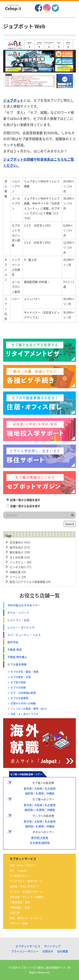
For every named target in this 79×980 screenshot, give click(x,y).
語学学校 (13, 642)
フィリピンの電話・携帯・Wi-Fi (29, 709)
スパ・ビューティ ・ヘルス (24, 635)
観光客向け (20, 552)
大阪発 (38, 788)
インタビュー (21, 562)
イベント (18, 577)
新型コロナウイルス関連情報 (30, 582)
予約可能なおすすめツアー (24, 605)
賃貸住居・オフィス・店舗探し (27, 897)
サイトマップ (52, 946)
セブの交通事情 (19, 698)
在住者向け (20, 542)
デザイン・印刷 (19, 923)
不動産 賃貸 (15, 649)
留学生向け (20, 547)
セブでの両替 (18, 688)
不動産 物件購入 (17, 657)
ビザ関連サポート (20, 876)
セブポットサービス (28, 946)
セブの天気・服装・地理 (24, 672)
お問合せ (48, 951)
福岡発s (29, 810)
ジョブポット (13, 100)
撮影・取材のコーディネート (26, 918)
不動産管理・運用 (20, 902)
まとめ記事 (20, 557)
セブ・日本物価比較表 (23, 693)
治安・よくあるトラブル (24, 714)
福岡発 (29, 793)
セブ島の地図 (18, 682)
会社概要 (63, 951)
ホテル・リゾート (18, 613)
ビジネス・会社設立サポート (26, 892)
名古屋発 (50, 788)
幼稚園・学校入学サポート (25, 886)
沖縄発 (50, 793)
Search (70, 524)
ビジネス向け (21, 567)
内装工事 (15, 913)
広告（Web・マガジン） (24, 865)
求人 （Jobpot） (19, 871)
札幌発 (40, 793)
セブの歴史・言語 (21, 677)
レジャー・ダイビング (21, 627)
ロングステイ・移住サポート (26, 881)
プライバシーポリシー (25, 951)
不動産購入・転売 (20, 908)
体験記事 (18, 572)
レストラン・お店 (18, 620)
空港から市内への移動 (23, 703)
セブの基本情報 (17, 664)
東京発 (28, 788)
